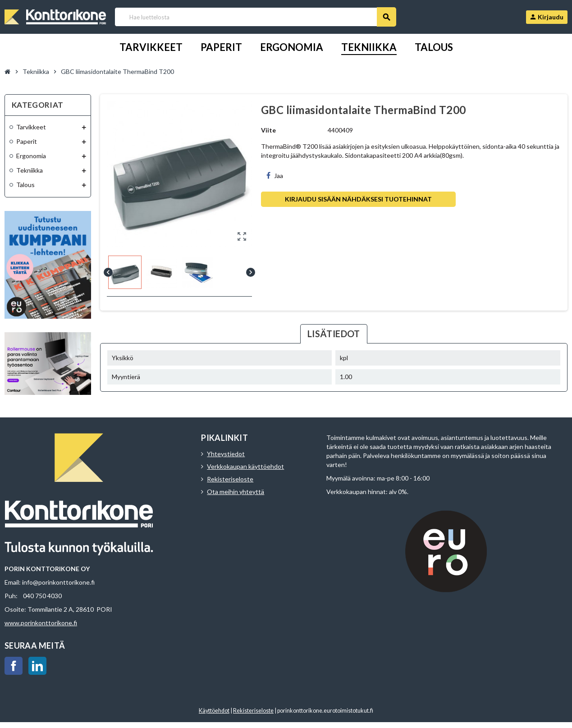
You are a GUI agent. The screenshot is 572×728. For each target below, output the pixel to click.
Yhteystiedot (226, 454)
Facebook (14, 666)
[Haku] (255, 17)
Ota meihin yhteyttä (236, 492)
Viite (268, 130)
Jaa (275, 176)
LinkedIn (37, 666)
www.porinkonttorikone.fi (41, 623)
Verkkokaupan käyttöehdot (245, 466)
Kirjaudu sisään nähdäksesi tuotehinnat (358, 199)
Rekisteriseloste (230, 479)
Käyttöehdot (214, 711)
